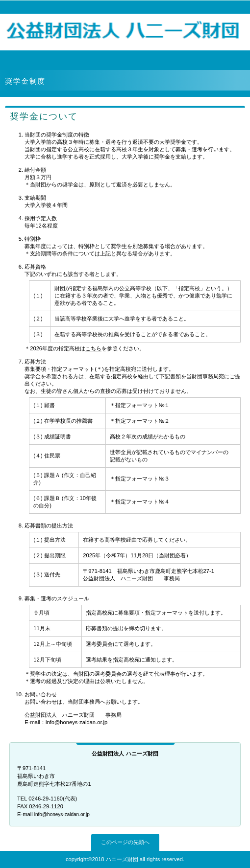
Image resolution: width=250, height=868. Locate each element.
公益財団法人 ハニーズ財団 (125, 30)
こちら (93, 348)
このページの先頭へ (125, 842)
